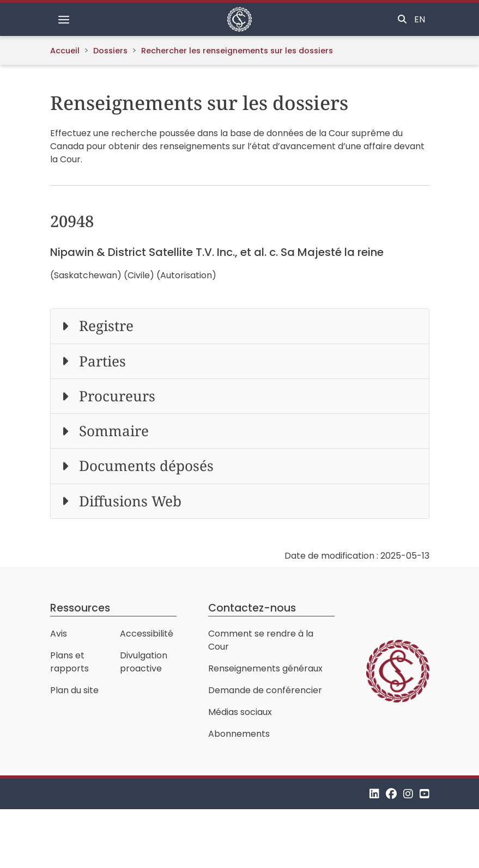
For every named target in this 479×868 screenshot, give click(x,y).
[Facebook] (391, 794)
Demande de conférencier (265, 690)
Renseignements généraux (265, 668)
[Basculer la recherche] (402, 20)
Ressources (80, 608)
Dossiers (110, 51)
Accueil (65, 51)
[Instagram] (408, 794)
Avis (59, 634)
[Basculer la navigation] (64, 20)
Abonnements (239, 734)
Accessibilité (147, 634)
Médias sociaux (240, 712)
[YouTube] (425, 794)
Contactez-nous (252, 608)
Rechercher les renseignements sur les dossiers (237, 51)
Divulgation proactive (144, 662)
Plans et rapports (69, 662)
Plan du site (74, 690)
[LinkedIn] (374, 794)
